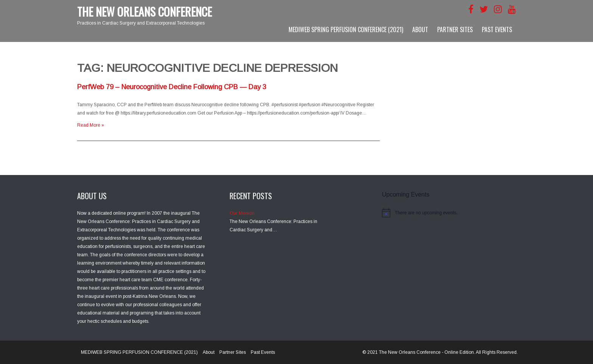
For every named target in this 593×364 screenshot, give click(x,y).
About (420, 29)
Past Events (497, 29)
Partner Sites (455, 29)
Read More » (91, 125)
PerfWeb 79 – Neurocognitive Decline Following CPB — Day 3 (172, 87)
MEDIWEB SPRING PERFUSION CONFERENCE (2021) (346, 29)
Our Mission (242, 213)
